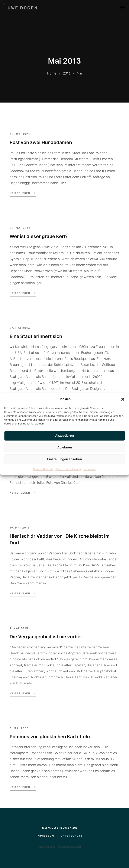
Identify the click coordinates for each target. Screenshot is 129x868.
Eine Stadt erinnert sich (36, 336)
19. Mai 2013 (20, 528)
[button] (123, 399)
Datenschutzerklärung (68, 469)
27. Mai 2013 (20, 328)
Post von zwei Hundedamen (41, 142)
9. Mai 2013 (19, 628)
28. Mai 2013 (20, 228)
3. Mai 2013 (19, 728)
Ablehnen (65, 447)
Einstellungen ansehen (64, 459)
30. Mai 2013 (20, 134)
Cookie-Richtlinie (43, 469)
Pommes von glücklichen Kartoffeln (50, 737)
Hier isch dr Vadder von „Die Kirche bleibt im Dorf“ (60, 539)
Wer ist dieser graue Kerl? (39, 236)
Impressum (90, 469)
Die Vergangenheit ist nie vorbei (46, 637)
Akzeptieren (64, 436)
